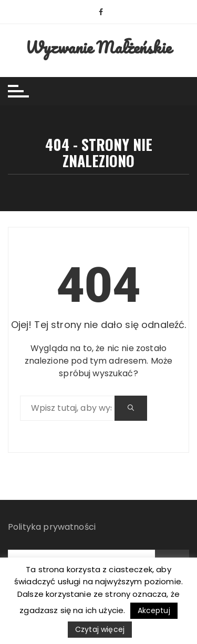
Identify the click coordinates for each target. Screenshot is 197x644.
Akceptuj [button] (154, 610)
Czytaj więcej (100, 629)
